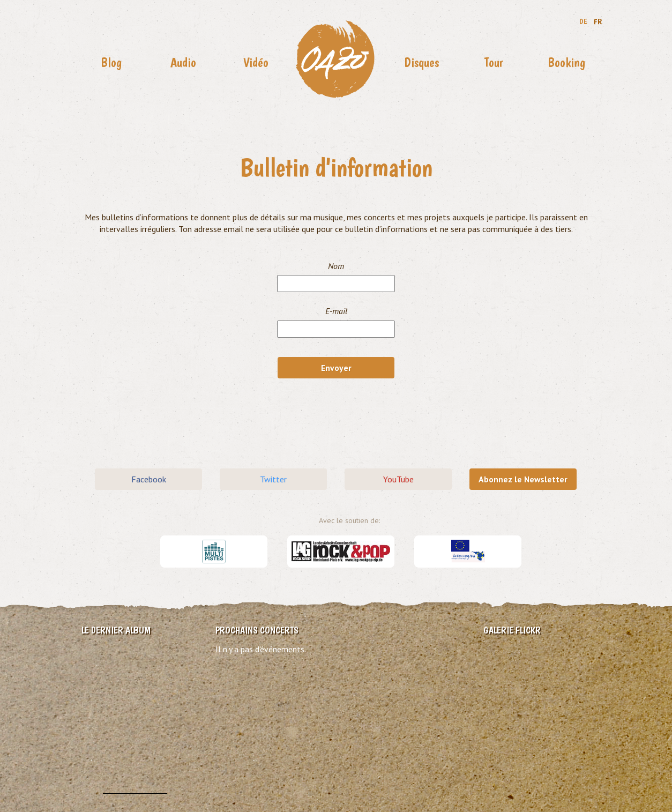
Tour (494, 62)
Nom (336, 266)
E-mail (336, 311)
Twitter (273, 479)
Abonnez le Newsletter (523, 479)
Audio (183, 62)
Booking (566, 62)
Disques (422, 62)
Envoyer (336, 368)
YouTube (398, 479)
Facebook (149, 479)
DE (583, 21)
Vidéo (256, 62)
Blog (111, 62)
